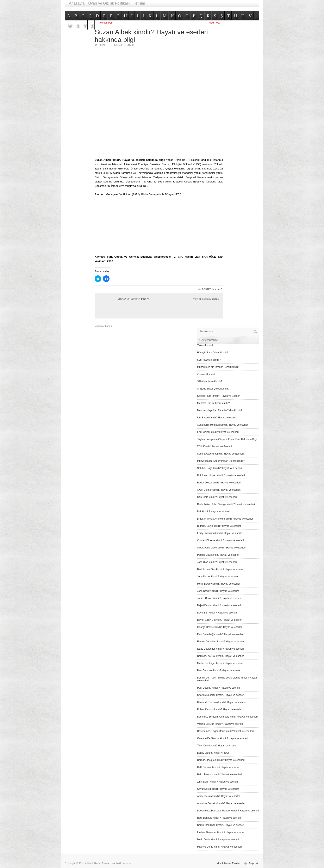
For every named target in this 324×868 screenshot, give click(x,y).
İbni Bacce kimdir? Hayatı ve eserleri (217, 418)
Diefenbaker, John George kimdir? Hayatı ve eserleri (226, 504)
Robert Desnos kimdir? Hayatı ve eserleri (220, 709)
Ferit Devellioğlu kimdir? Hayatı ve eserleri (220, 634)
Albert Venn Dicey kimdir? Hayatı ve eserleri (221, 548)
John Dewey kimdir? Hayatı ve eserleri (218, 591)
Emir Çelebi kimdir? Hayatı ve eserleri (218, 432)
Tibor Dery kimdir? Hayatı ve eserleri (217, 746)
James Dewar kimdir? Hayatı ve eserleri (219, 598)
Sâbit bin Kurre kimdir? (210, 381)
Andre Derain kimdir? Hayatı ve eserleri (219, 796)
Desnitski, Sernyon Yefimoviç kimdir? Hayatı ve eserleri (227, 717)
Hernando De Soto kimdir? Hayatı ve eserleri (222, 702)
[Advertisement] (184, 9)
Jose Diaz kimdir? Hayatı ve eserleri (217, 562)
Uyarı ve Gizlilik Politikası (109, 3)
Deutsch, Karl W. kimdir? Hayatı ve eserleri (221, 656)
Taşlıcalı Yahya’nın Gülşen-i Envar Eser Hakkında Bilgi (227, 439)
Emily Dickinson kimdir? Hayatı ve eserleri (220, 533)
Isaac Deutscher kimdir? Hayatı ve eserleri (220, 649)
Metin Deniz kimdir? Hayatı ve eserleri (218, 840)
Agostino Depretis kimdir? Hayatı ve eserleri (221, 803)
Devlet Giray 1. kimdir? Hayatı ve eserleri (220, 620)
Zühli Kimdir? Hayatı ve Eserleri (214, 446)
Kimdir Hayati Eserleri (228, 863)
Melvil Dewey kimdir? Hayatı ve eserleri (219, 584)
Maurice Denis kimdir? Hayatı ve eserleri (219, 847)
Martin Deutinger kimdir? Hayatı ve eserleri (221, 663)
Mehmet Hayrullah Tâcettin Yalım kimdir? (220, 410)
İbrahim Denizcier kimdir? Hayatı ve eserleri (221, 832)
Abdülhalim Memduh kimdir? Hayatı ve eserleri (223, 425)
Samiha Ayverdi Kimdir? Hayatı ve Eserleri (220, 454)
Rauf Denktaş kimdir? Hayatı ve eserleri (219, 818)
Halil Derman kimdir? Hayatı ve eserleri (219, 767)
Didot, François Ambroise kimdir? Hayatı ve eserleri (225, 519)
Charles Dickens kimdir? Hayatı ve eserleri (220, 540)
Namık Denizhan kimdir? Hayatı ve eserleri (221, 825)
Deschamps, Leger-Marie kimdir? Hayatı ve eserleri (225, 731)
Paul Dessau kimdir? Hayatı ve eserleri (219, 688)
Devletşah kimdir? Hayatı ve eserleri (217, 613)
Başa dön (254, 863)
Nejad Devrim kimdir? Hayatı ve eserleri (219, 605)
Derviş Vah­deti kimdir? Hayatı (213, 753)
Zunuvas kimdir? (206, 374)
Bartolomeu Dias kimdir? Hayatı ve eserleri (221, 569)
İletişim (139, 3)
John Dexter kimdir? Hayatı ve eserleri (218, 577)
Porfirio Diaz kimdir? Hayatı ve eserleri (218, 555)
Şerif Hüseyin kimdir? (209, 360)
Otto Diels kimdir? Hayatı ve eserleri (217, 497)
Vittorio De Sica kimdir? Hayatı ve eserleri (220, 724)
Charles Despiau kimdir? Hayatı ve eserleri (221, 695)
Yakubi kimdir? (205, 345)
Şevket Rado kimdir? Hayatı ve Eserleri (219, 396)
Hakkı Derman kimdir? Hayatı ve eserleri (219, 774)
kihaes (145, 299)
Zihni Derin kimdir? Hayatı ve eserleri (217, 782)
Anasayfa (77, 3)
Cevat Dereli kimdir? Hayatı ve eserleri (218, 789)
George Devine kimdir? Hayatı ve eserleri (220, 627)
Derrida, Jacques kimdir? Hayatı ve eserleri (221, 760)
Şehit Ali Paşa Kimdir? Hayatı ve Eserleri (219, 468)
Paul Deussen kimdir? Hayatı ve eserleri (219, 670)
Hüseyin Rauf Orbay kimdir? (213, 353)
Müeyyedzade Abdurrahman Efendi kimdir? (221, 461)
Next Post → (216, 23)
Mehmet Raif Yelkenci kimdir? (213, 403)
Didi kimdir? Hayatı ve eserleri (214, 512)
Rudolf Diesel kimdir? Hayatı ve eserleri (219, 483)
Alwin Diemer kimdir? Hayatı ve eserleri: (219, 490)
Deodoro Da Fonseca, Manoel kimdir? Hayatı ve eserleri (228, 811)
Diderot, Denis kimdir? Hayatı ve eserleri (219, 526)
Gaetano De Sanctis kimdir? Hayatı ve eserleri (223, 738)
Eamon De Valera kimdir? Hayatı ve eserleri (221, 642)
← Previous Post (104, 23)
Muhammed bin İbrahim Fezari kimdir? (218, 367)
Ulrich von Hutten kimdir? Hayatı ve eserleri (221, 475)
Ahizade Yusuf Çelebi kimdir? (213, 389)
